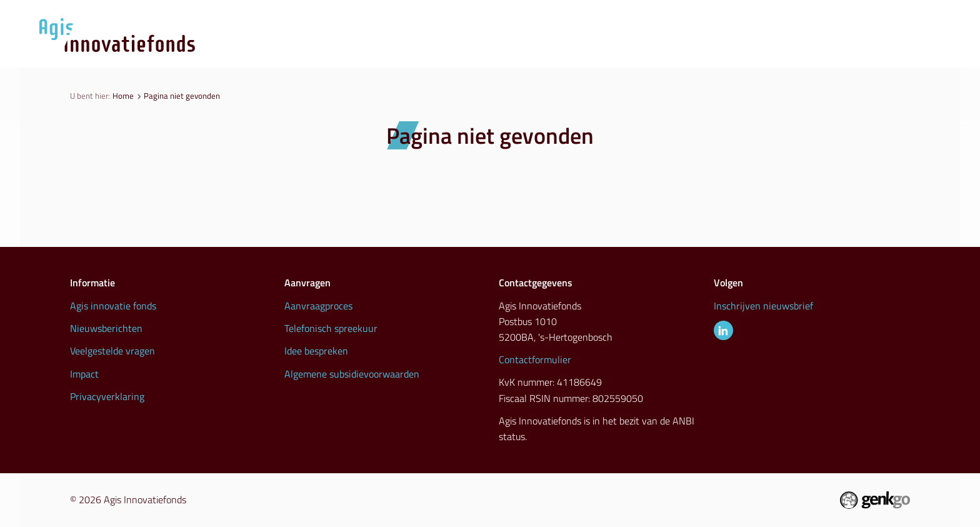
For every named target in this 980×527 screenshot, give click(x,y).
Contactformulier (535, 359)
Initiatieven (695, 50)
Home (123, 96)
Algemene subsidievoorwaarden (352, 374)
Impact (84, 374)
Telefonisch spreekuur (331, 328)
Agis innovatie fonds (113, 306)
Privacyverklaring (107, 396)
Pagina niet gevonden (182, 96)
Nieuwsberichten (106, 328)
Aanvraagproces (525, 50)
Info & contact (870, 50)
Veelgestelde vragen (112, 351)
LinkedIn (723, 330)
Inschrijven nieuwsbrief (763, 306)
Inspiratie (779, 50)
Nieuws (617, 50)
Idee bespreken (316, 351)
